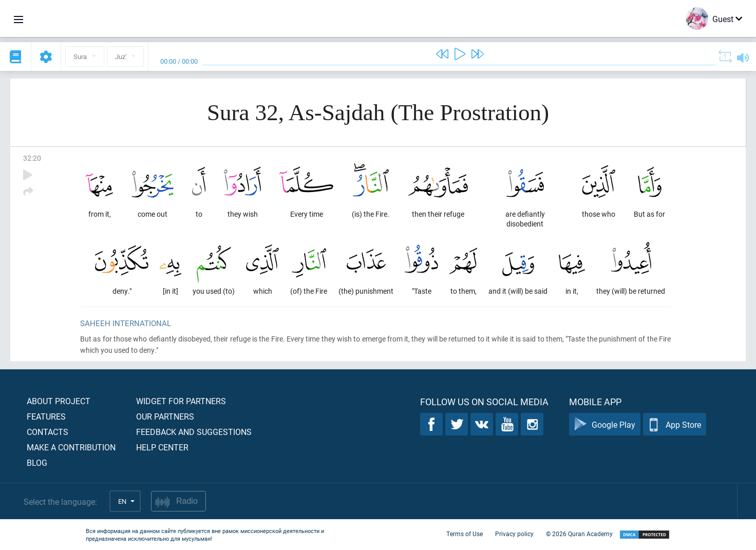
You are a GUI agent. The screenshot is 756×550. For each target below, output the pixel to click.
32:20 (32, 158)
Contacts (48, 432)
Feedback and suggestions (194, 432)
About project (59, 401)
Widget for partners (181, 401)
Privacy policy (514, 534)
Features (46, 416)
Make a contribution (71, 447)
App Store (675, 424)
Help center (162, 447)
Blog (37, 462)
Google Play (605, 424)
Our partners (165, 416)
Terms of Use (465, 534)
